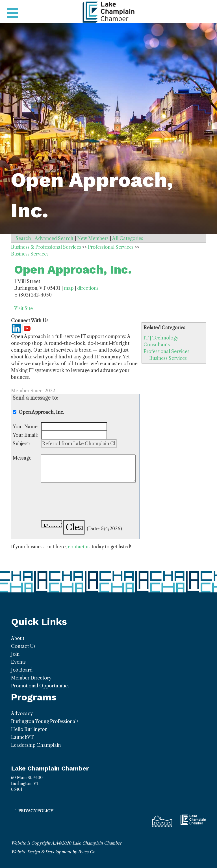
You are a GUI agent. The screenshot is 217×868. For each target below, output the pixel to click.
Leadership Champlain (36, 745)
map (69, 288)
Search (23, 238)
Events (18, 662)
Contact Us (23, 646)
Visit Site (23, 308)
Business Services (168, 358)
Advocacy (22, 713)
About (18, 638)
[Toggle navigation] (12, 13)
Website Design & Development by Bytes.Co (53, 852)
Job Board (22, 670)
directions (88, 288)
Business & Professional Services (46, 247)
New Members (93, 238)
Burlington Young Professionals (45, 721)
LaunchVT (22, 737)
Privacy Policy (36, 811)
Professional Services (166, 351)
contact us (79, 547)
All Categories (128, 238)
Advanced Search (54, 238)
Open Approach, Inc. (73, 270)
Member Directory (31, 678)
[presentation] (84, 502)
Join (15, 654)
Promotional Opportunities (40, 686)
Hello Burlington (29, 729)
